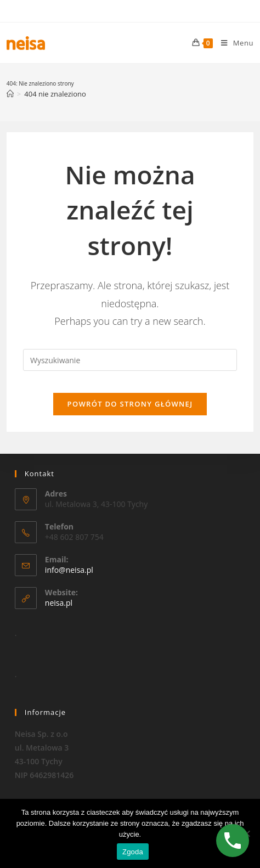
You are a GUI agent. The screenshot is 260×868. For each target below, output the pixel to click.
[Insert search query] (130, 360)
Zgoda (133, 852)
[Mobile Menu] (233, 43)
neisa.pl (59, 603)
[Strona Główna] (10, 94)
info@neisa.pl (69, 570)
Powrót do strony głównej (130, 404)
